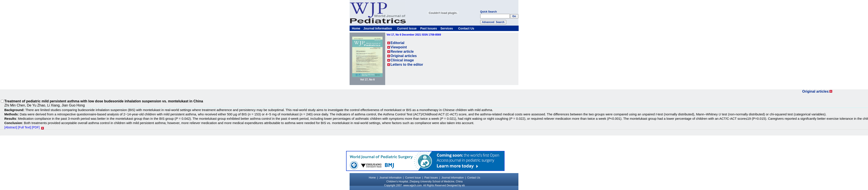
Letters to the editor (407, 65)
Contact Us (466, 28)
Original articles (404, 56)
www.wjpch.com (412, 185)
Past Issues (429, 28)
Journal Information (378, 28)
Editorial (398, 43)
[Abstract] (11, 127)
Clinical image (402, 60)
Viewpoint (399, 47)
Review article (402, 52)
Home (356, 28)
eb (463, 185)
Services (447, 28)
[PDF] (36, 127)
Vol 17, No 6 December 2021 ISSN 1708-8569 (414, 35)
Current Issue (407, 28)
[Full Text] (25, 127)
